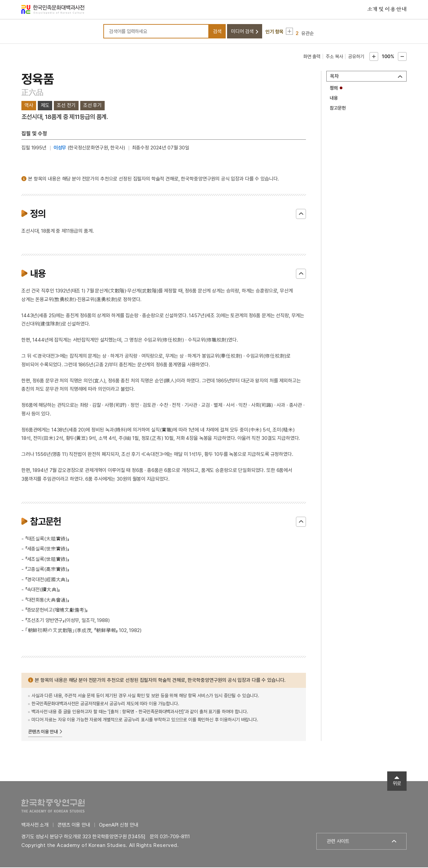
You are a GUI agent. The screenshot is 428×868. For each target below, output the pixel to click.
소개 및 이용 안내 (387, 10)
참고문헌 (338, 109)
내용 (334, 99)
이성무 (60, 149)
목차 (334, 77)
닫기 (301, 215)
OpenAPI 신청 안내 (119, 826)
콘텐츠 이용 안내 (43, 733)
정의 (334, 89)
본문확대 (374, 57)
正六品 (32, 93)
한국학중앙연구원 (53, 806)
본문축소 (402, 57)
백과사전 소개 (35, 826)
